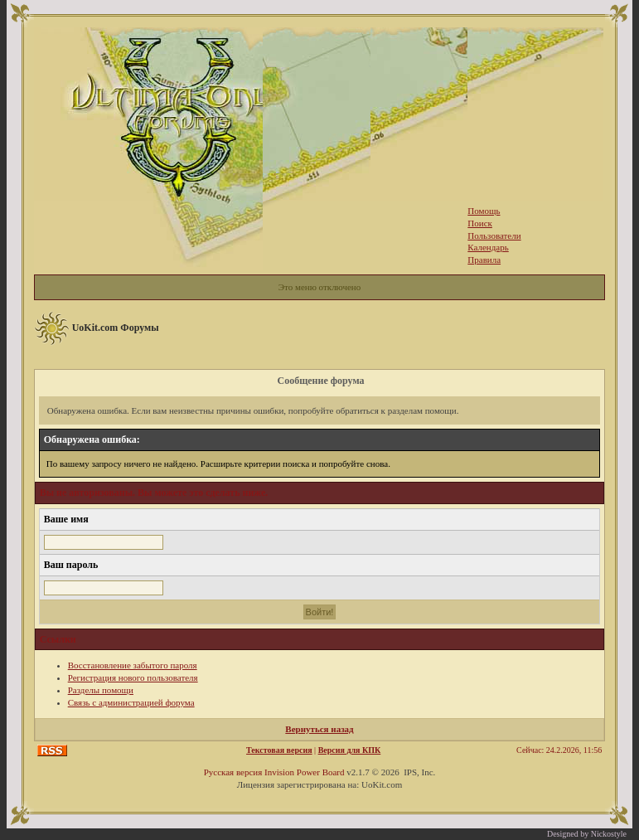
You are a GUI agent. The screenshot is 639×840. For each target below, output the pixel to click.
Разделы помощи (101, 690)
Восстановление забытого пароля (133, 665)
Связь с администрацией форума (131, 702)
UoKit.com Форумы (116, 328)
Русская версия (233, 772)
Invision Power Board (305, 772)
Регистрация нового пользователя (133, 677)
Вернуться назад (319, 729)
